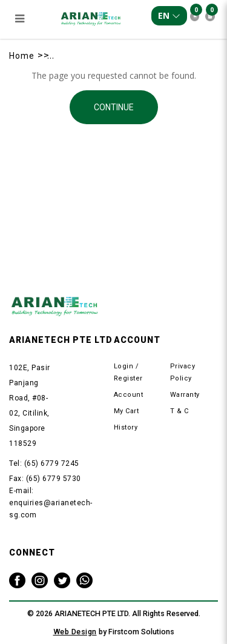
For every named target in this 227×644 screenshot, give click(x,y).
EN (169, 15)
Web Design (75, 632)
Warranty (185, 395)
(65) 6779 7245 (52, 463)
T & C (179, 411)
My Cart (127, 411)
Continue (114, 107)
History (126, 427)
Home (22, 56)
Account (129, 395)
